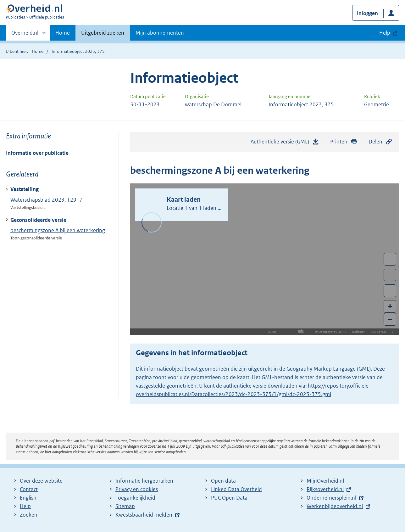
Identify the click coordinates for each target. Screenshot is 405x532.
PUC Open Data (229, 498)
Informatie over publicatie (37, 153)
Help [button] (385, 33)
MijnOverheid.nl (325, 481)
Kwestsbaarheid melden (144, 515)
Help (25, 506)
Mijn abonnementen (160, 33)
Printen (344, 142)
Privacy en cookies (137, 489)
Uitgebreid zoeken (103, 33)
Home (63, 33)
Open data (223, 481)
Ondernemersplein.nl (331, 498)
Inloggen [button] (367, 13)
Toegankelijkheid (135, 498)
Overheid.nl (25, 35)
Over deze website (41, 481)
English (28, 498)
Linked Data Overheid (236, 489)
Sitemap (125, 506)
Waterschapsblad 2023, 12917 (47, 200)
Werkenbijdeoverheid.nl (335, 506)
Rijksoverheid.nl (325, 489)
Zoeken (29, 515)
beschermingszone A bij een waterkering (58, 230)
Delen (380, 142)
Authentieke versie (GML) (285, 143)
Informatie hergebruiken (144, 481)
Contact (29, 489)
